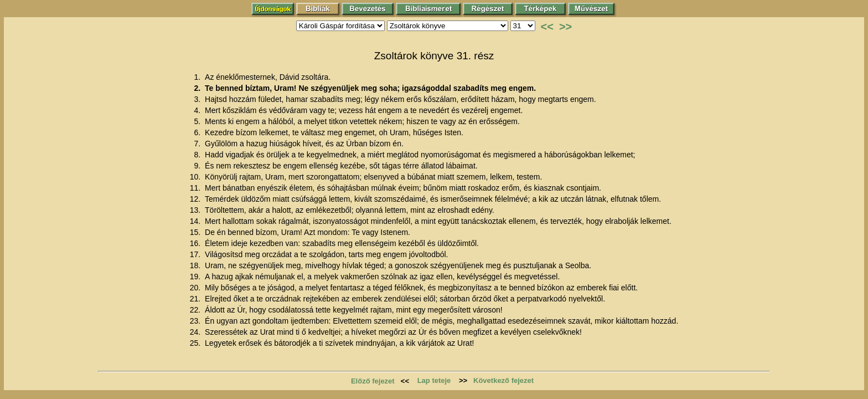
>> (565, 27)
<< (547, 27)
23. (196, 321)
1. (198, 77)
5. (198, 121)
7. (198, 144)
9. (198, 166)
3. (198, 99)
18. (196, 265)
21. (196, 299)
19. (196, 277)
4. (198, 110)
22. (196, 310)
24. (196, 332)
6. (198, 132)
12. (196, 199)
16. (196, 243)
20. (196, 288)
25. (196, 343)
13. (196, 210)
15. (196, 232)
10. (196, 177)
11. (196, 188)
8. (198, 155)
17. (196, 254)
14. (196, 221)
